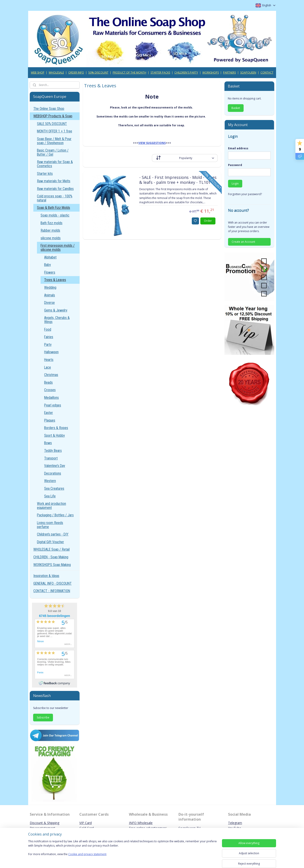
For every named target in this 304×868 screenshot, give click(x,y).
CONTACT (267, 73)
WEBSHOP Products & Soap (53, 116)
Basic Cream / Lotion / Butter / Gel (53, 152)
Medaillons (51, 398)
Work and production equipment (51, 506)
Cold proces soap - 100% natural (55, 198)
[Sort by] (185, 158)
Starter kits (45, 174)
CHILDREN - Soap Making (51, 557)
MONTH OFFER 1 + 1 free (55, 131)
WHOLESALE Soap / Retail (51, 549)
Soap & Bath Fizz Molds (54, 208)
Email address (238, 148)
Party (48, 345)
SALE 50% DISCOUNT (52, 124)
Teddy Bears (53, 451)
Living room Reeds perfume (50, 525)
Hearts (49, 360)
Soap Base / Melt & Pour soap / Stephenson (54, 141)
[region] (122, 851)
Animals (50, 295)
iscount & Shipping (46, 823)
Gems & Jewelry (56, 310)
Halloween (51, 352)
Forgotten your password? (245, 194)
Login (235, 184)
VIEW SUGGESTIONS (152, 143)
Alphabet (50, 257)
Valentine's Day (55, 466)
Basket (236, 108)
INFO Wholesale (141, 823)
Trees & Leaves (55, 280)
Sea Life (50, 496)
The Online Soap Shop (49, 109)
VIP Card (86, 823)
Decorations (53, 473)
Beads (48, 382)
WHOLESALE (56, 73)
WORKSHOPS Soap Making (52, 565)
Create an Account (243, 242)
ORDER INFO (76, 73)
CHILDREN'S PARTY (186, 73)
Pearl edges (53, 405)
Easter (49, 413)
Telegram (235, 823)
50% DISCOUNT (98, 73)
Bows (48, 443)
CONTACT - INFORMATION (52, 591)
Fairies (49, 337)
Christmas (51, 375)
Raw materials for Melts (54, 181)
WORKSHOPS (211, 73)
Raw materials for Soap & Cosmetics (55, 164)
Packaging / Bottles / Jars (55, 515)
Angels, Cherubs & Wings (57, 320)
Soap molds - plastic (55, 215)
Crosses (50, 390)
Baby (48, 265)
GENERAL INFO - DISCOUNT (53, 583)
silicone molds (51, 238)
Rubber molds (50, 230)
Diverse (49, 303)
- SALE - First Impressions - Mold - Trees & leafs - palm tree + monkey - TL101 (178, 180)
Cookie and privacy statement (87, 854)
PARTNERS (230, 73)
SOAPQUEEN (248, 73)
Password (235, 165)
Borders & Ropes (56, 428)
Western (50, 481)
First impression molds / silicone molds (58, 248)
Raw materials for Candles (55, 189)
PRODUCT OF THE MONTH (129, 73)
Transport (51, 458)
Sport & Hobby (55, 435)
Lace (48, 367)
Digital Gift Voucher (50, 542)
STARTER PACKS (160, 73)
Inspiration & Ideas (46, 576)
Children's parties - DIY (53, 534)
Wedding (50, 287)
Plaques (50, 420)
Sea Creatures (54, 488)
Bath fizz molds (51, 223)
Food (48, 329)
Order (208, 221)
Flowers (50, 272)
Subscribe (43, 717)
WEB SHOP (38, 73)
